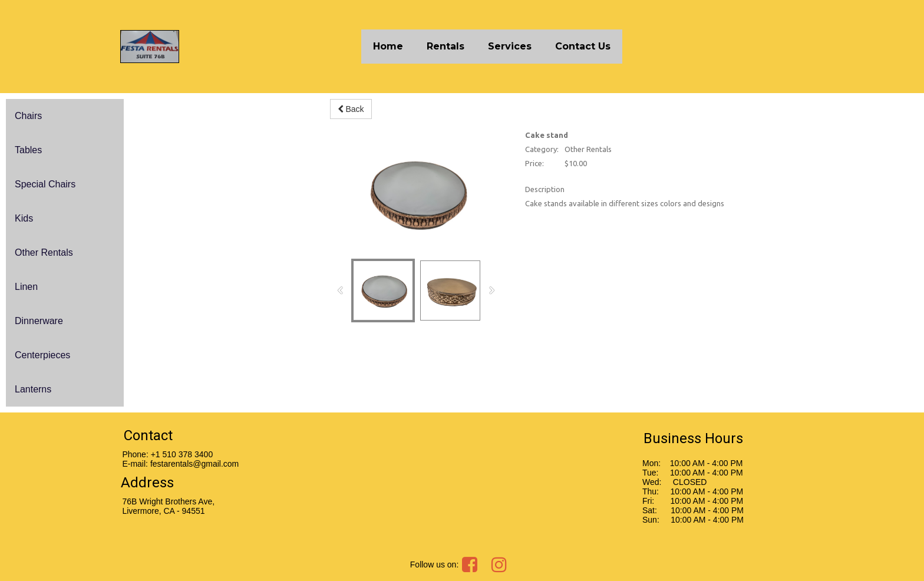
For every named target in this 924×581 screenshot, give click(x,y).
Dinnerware (39, 321)
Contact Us (583, 46)
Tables (28, 150)
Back (351, 109)
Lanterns (33, 389)
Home (388, 46)
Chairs (28, 116)
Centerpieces (42, 355)
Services (510, 46)
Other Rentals (44, 252)
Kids (24, 218)
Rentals (445, 46)
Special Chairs (45, 184)
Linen (26, 287)
